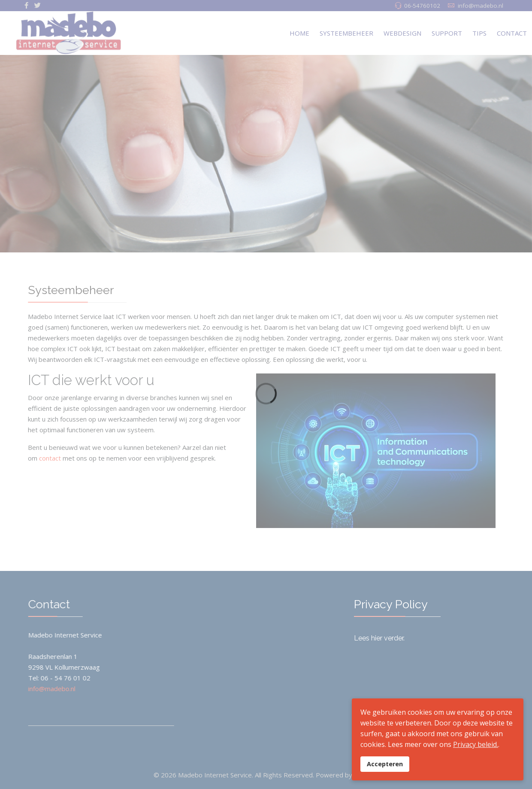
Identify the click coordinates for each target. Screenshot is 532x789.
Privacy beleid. (476, 744)
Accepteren (385, 764)
